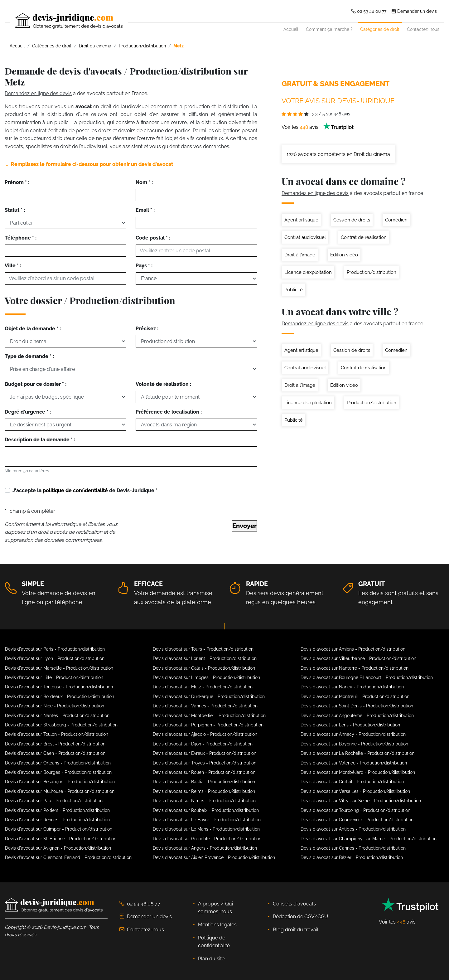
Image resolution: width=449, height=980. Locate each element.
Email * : (145, 210)
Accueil (291, 29)
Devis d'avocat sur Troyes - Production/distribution (205, 763)
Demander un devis (414, 11)
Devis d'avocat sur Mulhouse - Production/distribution (60, 791)
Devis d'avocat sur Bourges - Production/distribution (58, 772)
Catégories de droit (380, 29)
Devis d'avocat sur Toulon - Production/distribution (57, 734)
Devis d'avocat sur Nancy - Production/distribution (352, 687)
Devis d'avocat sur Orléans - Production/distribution (58, 763)
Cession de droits (352, 220)
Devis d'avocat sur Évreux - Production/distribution (205, 753)
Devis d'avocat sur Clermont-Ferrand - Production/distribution (68, 857)
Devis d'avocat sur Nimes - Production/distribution (204, 801)
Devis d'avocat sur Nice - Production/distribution (55, 706)
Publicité (294, 290)
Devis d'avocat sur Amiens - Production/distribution (353, 649)
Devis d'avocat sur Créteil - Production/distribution (352, 782)
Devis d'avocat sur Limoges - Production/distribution (206, 677)
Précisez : (147, 329)
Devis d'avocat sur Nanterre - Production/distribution (355, 668)
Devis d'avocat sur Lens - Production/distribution (350, 725)
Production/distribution (372, 272)
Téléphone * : (21, 238)
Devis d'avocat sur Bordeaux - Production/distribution (60, 696)
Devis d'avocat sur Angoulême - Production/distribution (357, 716)
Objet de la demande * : (33, 329)
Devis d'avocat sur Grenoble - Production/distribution (207, 839)
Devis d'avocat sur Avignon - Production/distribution (58, 848)
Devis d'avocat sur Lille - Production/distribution (54, 677)
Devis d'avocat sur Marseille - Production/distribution (59, 668)
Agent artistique (301, 220)
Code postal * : (153, 238)
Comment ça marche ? (329, 29)
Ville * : (13, 266)
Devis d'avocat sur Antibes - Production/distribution (353, 829)
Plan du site (211, 959)
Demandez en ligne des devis (38, 93)
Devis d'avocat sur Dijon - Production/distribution (203, 744)
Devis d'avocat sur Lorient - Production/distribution (205, 658)
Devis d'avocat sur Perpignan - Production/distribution (208, 725)
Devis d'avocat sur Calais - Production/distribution (204, 668)
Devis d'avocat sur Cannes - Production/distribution (353, 848)
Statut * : (15, 210)
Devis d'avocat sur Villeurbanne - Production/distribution (358, 658)
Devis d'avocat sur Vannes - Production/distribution (205, 706)
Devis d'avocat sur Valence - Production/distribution (354, 763)
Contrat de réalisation (364, 237)
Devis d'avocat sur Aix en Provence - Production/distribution (214, 857)
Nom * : (144, 182)
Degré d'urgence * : (28, 412)
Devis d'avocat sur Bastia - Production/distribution (204, 782)
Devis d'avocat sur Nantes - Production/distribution (57, 716)
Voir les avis (318, 127)
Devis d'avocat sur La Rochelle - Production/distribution (357, 753)
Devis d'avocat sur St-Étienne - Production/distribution (61, 839)
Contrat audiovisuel (305, 237)
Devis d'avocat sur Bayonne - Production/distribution (354, 744)
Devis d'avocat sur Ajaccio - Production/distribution (205, 734)
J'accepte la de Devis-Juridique (85, 490)
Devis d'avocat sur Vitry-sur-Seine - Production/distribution (361, 801)
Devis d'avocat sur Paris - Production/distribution (55, 649)
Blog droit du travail (296, 930)
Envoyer (244, 526)
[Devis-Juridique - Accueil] (64, 21)
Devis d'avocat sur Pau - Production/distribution (54, 801)
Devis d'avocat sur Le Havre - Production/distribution (207, 820)
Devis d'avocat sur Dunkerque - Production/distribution (209, 696)
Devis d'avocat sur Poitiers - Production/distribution (57, 810)
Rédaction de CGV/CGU (300, 917)
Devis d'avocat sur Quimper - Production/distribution (59, 829)
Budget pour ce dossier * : (36, 384)
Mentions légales (217, 925)
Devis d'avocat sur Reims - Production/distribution (204, 791)
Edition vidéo (344, 255)
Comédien (396, 220)
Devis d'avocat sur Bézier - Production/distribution (352, 857)
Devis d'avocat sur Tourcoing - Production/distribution (355, 810)
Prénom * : (17, 182)
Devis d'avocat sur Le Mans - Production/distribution (206, 829)
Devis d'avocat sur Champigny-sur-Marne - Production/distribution (369, 839)
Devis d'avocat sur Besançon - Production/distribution (60, 782)
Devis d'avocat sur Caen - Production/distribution (55, 753)
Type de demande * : (29, 356)
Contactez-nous (423, 29)
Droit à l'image (300, 255)
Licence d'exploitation (308, 272)
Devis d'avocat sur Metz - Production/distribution (203, 687)
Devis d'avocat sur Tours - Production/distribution (203, 649)
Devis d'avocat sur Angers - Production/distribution (205, 848)
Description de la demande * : (40, 440)
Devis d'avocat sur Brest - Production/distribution (55, 744)
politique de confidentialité (75, 490)
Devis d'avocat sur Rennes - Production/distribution (57, 820)
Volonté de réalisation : (163, 384)
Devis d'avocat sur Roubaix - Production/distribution (206, 810)
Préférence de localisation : (169, 412)
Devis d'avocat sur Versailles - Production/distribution (355, 791)
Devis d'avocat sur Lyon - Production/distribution (55, 658)
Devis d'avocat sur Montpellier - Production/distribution (209, 716)
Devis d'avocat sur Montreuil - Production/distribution (355, 696)
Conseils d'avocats (294, 904)
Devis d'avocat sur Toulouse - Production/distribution (59, 687)
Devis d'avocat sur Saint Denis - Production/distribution (357, 706)
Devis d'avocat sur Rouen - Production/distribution (204, 772)
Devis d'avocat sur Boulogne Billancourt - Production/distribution (367, 677)
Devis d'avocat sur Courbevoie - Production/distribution (357, 820)
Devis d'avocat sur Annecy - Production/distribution (353, 734)
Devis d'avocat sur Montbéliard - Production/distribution (358, 772)
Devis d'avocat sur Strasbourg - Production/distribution (61, 725)
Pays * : (144, 266)
